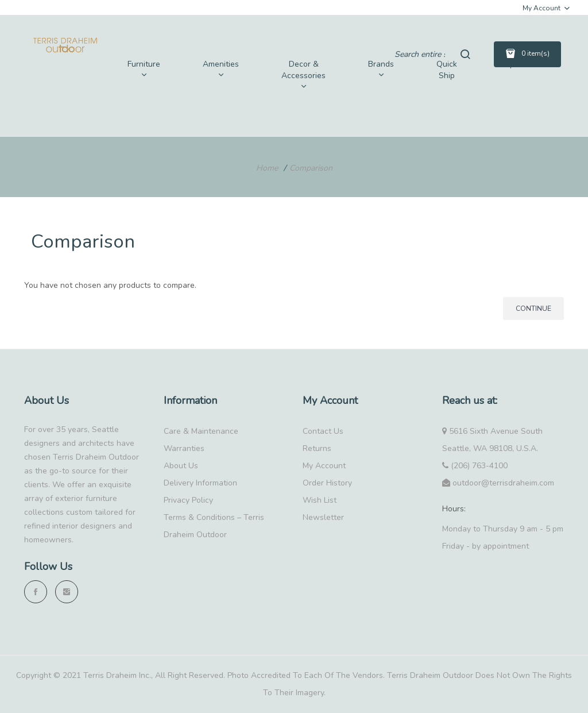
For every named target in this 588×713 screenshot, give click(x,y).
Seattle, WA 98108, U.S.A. (490, 448)
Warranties (184, 448)
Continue (533, 309)
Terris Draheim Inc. (117, 675)
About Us (181, 466)
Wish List (320, 500)
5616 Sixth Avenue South (492, 431)
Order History (327, 483)
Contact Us (323, 431)
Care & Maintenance (201, 431)
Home (267, 168)
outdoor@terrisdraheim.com (498, 483)
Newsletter (323, 517)
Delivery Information (200, 483)
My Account (324, 466)
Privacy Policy (188, 500)
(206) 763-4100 (475, 466)
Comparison (311, 168)
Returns (317, 448)
